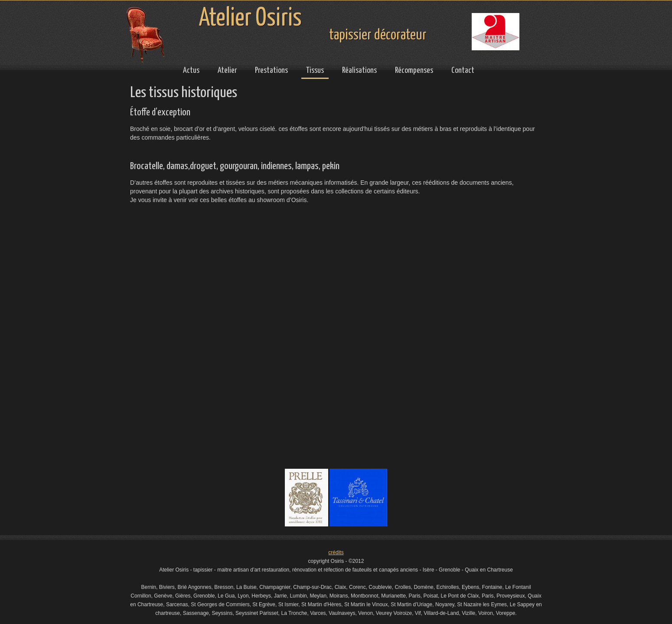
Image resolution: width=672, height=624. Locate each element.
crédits (336, 552)
